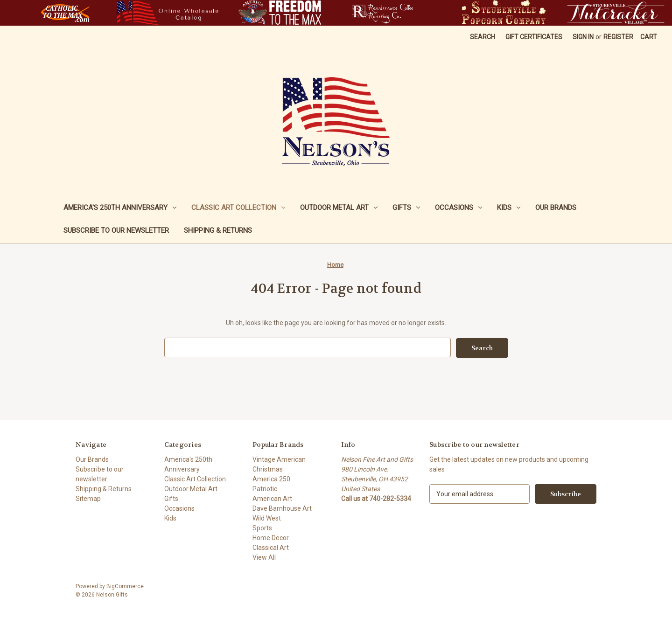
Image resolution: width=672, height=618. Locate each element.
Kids (509, 208)
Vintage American (279, 459)
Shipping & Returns (218, 230)
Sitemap (88, 498)
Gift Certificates (534, 37)
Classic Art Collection (238, 208)
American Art (272, 498)
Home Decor (271, 537)
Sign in (583, 37)
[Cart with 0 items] (649, 37)
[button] (65, 13)
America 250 (271, 479)
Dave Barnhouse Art (282, 508)
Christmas (268, 469)
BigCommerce (125, 586)
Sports (262, 528)
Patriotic (265, 488)
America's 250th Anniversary (120, 208)
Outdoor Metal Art (339, 208)
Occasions (458, 208)
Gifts (406, 208)
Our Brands (556, 208)
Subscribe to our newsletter (116, 230)
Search (483, 37)
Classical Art (271, 547)
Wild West (267, 518)
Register (618, 37)
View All (264, 557)
